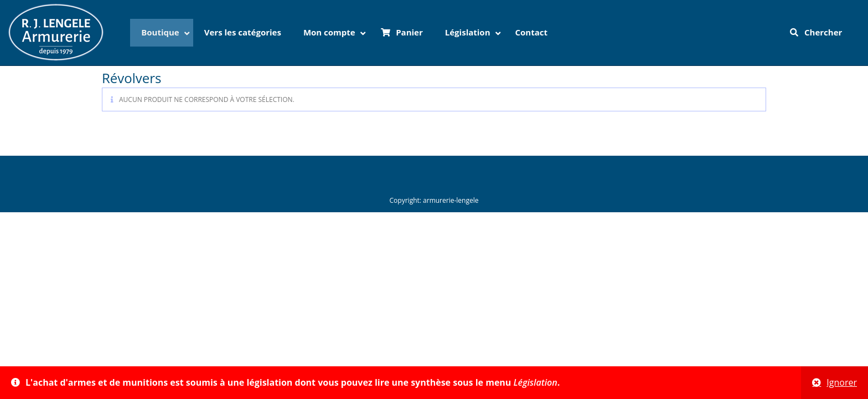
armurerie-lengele (451, 200)
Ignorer (842, 382)
